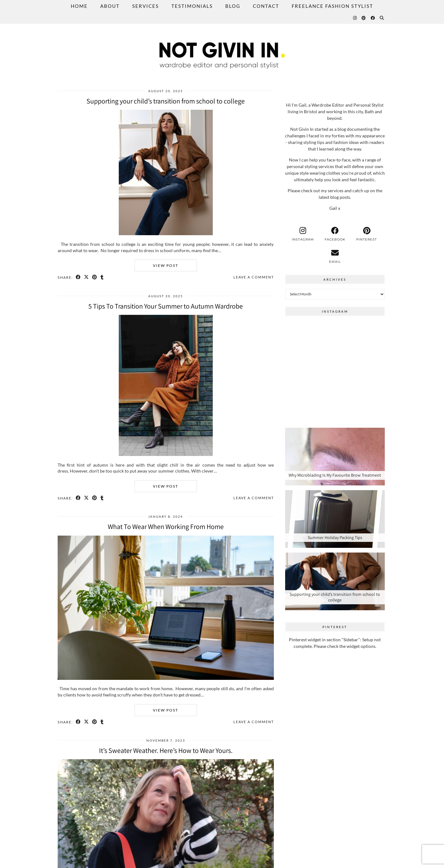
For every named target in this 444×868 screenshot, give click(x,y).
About (110, 6)
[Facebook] (373, 18)
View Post (166, 265)
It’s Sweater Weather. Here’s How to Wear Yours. (166, 750)
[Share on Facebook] (78, 277)
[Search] (382, 18)
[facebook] (335, 234)
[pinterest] (367, 234)
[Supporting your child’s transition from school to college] (335, 581)
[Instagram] (355, 18)
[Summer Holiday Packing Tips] (335, 519)
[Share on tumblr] (103, 277)
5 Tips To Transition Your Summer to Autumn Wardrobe (166, 306)
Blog (233, 6)
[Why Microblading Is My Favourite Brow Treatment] (335, 457)
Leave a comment (254, 277)
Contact (266, 6)
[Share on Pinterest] (95, 277)
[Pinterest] (364, 18)
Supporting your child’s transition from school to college (166, 101)
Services (146, 6)
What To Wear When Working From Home (166, 527)
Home (79, 6)
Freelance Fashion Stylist (332, 6)
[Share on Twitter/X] (87, 277)
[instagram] (303, 234)
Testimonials (192, 6)
